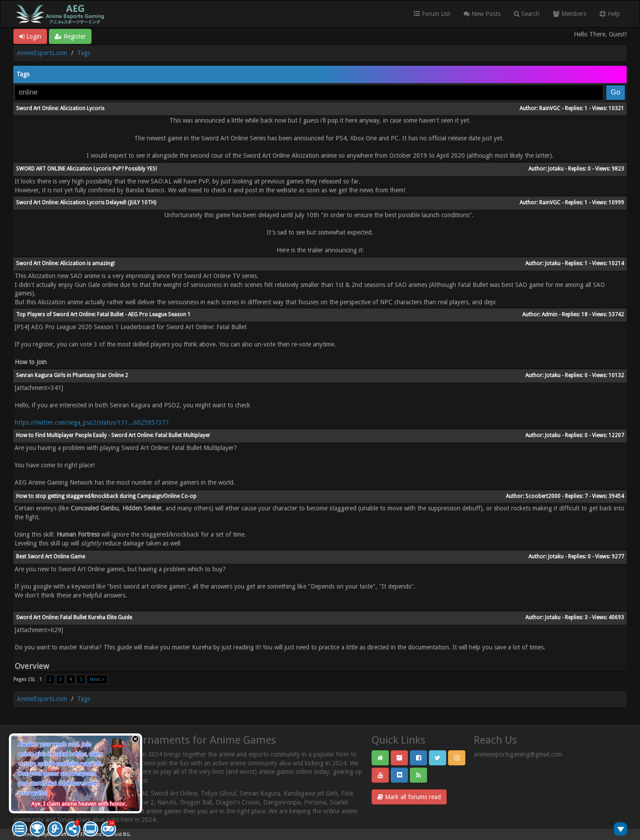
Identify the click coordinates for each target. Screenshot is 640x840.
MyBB (47, 834)
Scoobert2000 (543, 496)
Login (30, 36)
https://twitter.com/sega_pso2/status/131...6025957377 (92, 422)
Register (70, 36)
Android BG (116, 834)
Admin (550, 315)
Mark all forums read (409, 797)
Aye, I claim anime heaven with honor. (79, 804)
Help (610, 14)
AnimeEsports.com (42, 53)
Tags (84, 53)
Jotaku (556, 169)
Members (570, 14)
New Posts (482, 14)
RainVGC (550, 108)
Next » (97, 679)
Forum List (432, 14)
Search (527, 14)
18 (584, 315)
